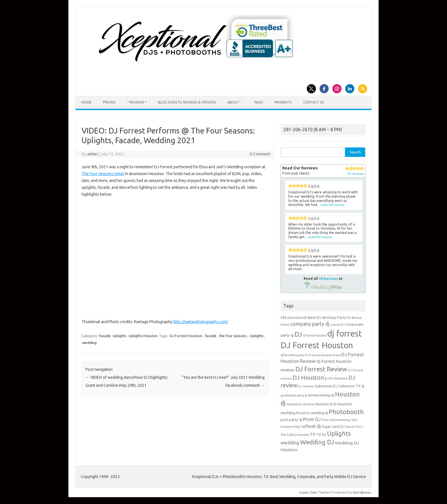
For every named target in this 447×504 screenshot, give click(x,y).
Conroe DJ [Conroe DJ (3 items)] (338, 325)
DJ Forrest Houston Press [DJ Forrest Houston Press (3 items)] (323, 355)
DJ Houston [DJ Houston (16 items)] (308, 378)
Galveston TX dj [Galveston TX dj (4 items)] (351, 386)
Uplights (120, 336)
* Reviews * (137, 102)
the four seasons (233, 336)
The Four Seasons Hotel (103, 174)
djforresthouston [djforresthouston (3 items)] (292, 355)
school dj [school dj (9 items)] (311, 426)
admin (93, 154)
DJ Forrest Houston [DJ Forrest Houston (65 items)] (317, 345)
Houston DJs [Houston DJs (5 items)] (326, 404)
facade (105, 336)
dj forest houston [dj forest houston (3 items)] (315, 335)
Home (86, 102)
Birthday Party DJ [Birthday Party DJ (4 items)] (337, 318)
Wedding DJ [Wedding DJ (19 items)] (317, 442)
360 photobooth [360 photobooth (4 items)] (294, 318)
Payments (283, 102)
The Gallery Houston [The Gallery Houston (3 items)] (295, 435)
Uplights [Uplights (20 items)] (339, 434)
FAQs (259, 102)
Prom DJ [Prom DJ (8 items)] (312, 419)
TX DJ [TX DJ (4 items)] (321, 435)
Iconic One (308, 492)
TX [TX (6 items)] (313, 434)
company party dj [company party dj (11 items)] (310, 324)
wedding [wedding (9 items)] (290, 443)
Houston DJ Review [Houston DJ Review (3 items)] (300, 404)
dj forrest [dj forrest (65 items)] (345, 334)
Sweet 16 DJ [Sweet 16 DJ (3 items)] (354, 427)
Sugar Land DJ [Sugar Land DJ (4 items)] (333, 427)
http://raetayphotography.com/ (200, 322)
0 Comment (260, 154)
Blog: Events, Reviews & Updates (187, 102)
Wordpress (362, 492)
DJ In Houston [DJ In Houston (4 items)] (336, 378)
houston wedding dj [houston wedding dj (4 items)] (312, 413)
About (233, 102)
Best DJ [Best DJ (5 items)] (315, 317)
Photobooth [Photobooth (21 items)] (346, 412)
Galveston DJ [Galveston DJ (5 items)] (326, 386)
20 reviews (355, 174)
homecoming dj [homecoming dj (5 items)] (321, 395)
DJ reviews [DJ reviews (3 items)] (306, 386)
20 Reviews (328, 279)
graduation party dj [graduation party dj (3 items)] (294, 395)
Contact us (313, 102)
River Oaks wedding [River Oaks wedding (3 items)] (336, 420)
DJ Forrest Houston (186, 336)
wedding (89, 343)
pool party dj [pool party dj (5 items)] (291, 420)
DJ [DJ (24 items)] (298, 334)
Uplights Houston (143, 336)
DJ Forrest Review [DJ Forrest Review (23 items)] (321, 369)
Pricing (109, 102)
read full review (332, 205)
